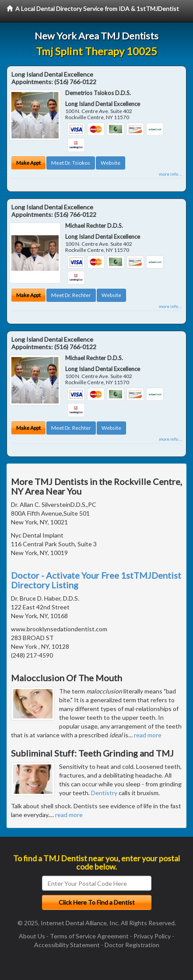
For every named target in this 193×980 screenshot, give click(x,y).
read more (148, 735)
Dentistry (104, 793)
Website (111, 163)
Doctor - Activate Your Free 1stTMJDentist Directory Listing (96, 580)
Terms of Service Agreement (89, 936)
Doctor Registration (132, 945)
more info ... (170, 174)
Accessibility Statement (67, 945)
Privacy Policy (152, 936)
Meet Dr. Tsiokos (71, 163)
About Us (32, 936)
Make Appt (28, 163)
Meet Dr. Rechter (71, 295)
